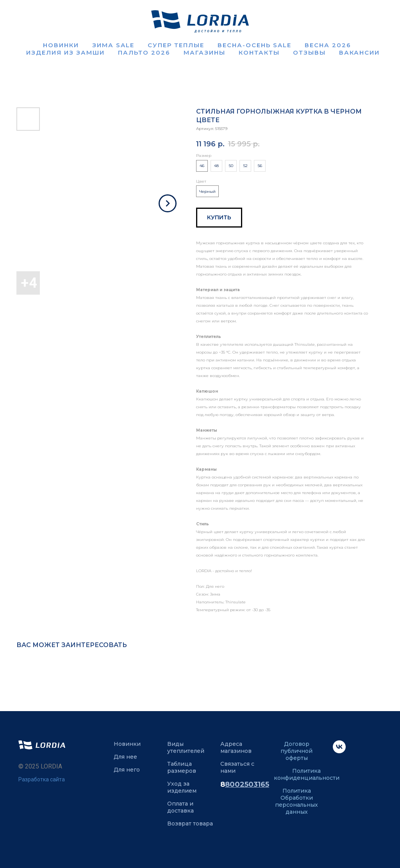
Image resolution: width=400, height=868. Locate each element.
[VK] (339, 751)
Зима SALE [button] (113, 45)
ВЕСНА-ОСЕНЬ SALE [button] (254, 45)
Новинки (61, 45)
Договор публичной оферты (296, 751)
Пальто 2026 (144, 52)
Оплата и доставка (180, 807)
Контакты (259, 52)
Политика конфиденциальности (307, 774)
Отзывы (309, 52)
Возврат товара (190, 824)
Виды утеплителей (186, 747)
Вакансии (359, 52)
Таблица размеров (182, 767)
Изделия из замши (65, 52)
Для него (127, 770)
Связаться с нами (237, 767)
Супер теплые (176, 45)
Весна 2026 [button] (328, 45)
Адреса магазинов (236, 747)
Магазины (204, 52)
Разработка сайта (42, 779)
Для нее (125, 757)
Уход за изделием (182, 787)
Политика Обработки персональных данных (296, 801)
